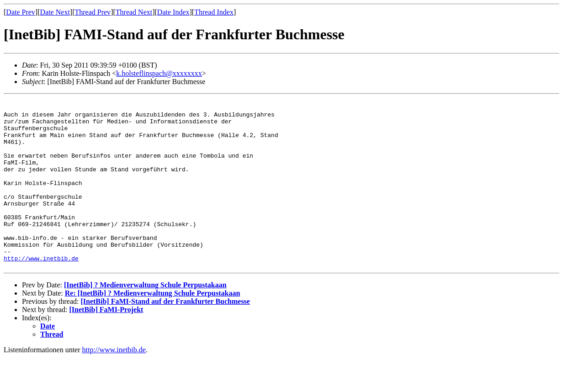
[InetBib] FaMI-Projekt (106, 344)
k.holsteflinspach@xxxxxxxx (159, 73)
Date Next (55, 12)
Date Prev (21, 12)
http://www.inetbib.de (41, 291)
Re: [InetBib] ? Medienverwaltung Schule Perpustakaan (153, 327)
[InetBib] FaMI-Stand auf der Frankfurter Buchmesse (165, 336)
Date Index (173, 12)
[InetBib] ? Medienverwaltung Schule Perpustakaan (145, 319)
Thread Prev (93, 12)
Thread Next (134, 12)
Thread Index (214, 12)
